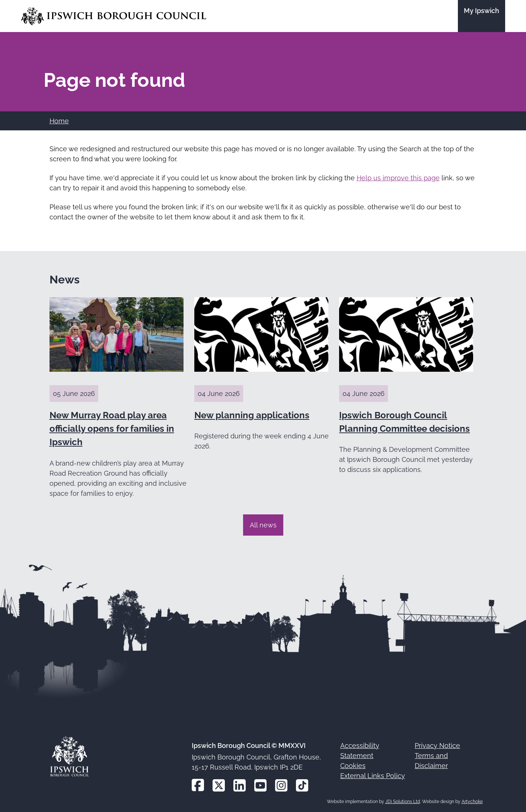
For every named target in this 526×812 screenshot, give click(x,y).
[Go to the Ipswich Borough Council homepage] (114, 16)
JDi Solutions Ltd (403, 802)
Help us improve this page (398, 178)
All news (263, 525)
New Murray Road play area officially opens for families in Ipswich (112, 429)
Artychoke (472, 802)
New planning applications (252, 415)
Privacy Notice (437, 746)
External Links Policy (373, 776)
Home (59, 121)
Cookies (353, 766)
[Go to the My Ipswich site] (482, 16)
